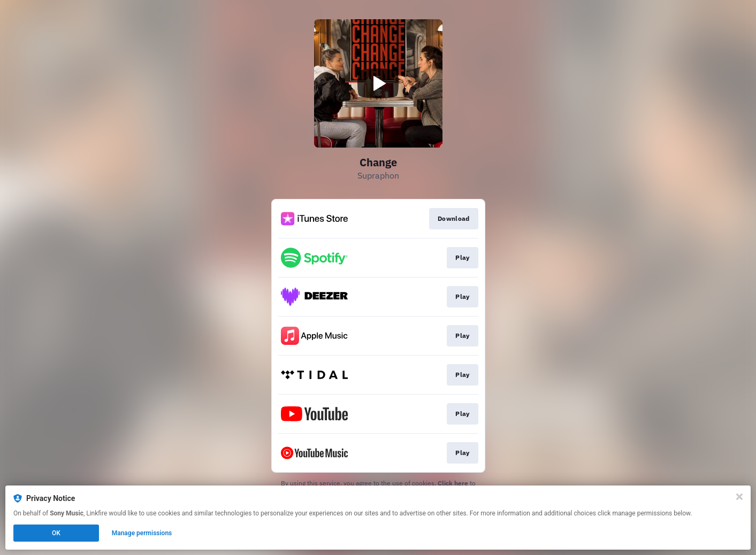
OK (56, 533)
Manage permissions (142, 533)
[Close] (739, 497)
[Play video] (378, 83)
